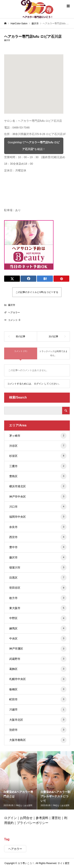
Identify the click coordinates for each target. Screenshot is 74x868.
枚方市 (38, 598)
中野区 (38, 618)
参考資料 (42, 818)
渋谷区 (38, 446)
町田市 (38, 699)
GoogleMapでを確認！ (34, 146)
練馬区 (38, 628)
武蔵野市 (38, 659)
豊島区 (38, 476)
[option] (19, 780)
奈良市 (38, 527)
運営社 (56, 818)
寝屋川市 (38, 568)
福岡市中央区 (38, 517)
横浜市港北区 (38, 486)
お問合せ (26, 818)
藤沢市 (7, 40)
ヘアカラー (14, 313)
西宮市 (38, 537)
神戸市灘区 (38, 649)
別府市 (38, 730)
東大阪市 (38, 608)
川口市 (38, 507)
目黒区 (38, 578)
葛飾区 (38, 669)
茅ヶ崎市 (38, 436)
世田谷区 (38, 588)
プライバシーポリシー (33, 823)
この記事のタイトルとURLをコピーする (37, 292)
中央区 (38, 638)
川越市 (38, 710)
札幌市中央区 (38, 679)
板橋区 (38, 689)
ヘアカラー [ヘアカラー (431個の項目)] (15, 849)
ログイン (39, 384)
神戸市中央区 (38, 497)
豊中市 (38, 547)
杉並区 (38, 456)
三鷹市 (38, 466)
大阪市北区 (38, 720)
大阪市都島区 (38, 740)
